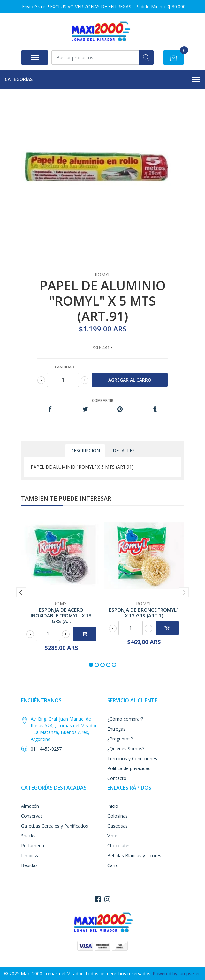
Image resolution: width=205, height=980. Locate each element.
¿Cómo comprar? (125, 719)
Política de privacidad (129, 768)
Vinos (113, 836)
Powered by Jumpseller (176, 973)
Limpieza (30, 855)
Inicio (113, 806)
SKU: (97, 348)
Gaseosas (118, 826)
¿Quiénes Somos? (126, 749)
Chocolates (119, 846)
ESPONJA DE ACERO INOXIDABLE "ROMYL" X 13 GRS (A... (61, 615)
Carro (113, 865)
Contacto (117, 778)
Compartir (103, 401)
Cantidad (65, 367)
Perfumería (33, 846)
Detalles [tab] (124, 451)
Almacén (30, 806)
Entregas (116, 729)
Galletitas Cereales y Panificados (55, 826)
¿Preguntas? (120, 739)
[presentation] (21, 592)
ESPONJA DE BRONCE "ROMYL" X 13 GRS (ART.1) (144, 612)
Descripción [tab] (85, 451)
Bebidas (29, 865)
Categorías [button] (102, 80)
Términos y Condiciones (132, 758)
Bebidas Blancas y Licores (134, 855)
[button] (91, 665)
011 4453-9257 (46, 749)
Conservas (32, 816)
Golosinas (118, 816)
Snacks (28, 836)
